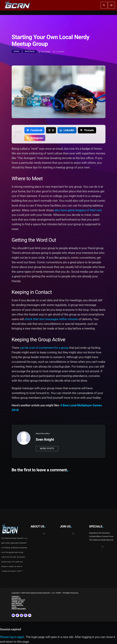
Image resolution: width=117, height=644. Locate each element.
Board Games (30, 51)
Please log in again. (13, 637)
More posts (47, 449)
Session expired (10, 629)
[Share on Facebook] (34, 130)
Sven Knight (44, 52)
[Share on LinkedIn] (67, 130)
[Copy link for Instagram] (35, 138)
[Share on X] (51, 130)
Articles (17, 51)
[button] (44, 533)
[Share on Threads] (87, 130)
